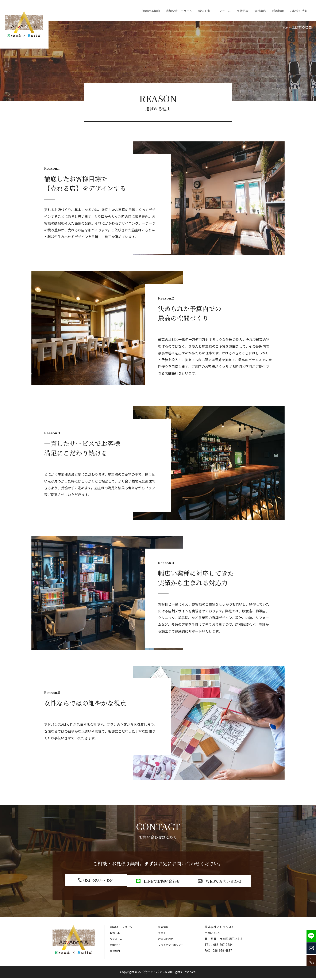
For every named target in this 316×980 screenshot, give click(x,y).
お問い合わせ (167, 941)
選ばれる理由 (151, 11)
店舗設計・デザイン (179, 11)
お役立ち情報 (299, 11)
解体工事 (204, 11)
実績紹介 (243, 11)
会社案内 (260, 11)
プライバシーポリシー (173, 947)
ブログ (163, 935)
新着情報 (278, 11)
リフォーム (223, 11)
